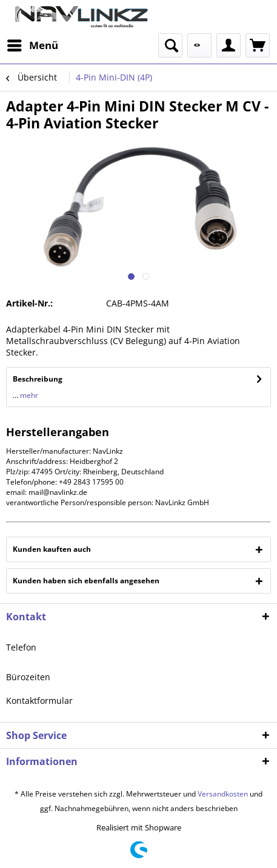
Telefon (21, 647)
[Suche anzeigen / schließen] (170, 45)
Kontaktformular (39, 701)
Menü (33, 44)
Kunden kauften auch (52, 549)
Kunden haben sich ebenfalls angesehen (86, 581)
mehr (28, 395)
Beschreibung (38, 379)
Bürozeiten (28, 677)
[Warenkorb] (258, 45)
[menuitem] (32, 45)
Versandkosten (223, 794)
